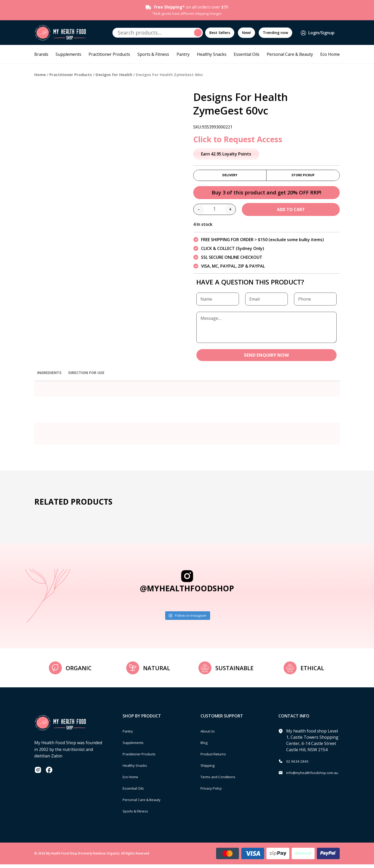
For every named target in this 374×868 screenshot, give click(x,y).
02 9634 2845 (299, 765)
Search (199, 33)
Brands (41, 54)
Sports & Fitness (153, 54)
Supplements (68, 54)
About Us (210, 735)
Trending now (275, 33)
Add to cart (291, 212)
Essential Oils (247, 54)
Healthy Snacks (212, 54)
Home (40, 74)
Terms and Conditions (222, 780)
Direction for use (91, 376)
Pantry (183, 54)
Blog (205, 746)
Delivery (230, 176)
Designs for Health (114, 74)
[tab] (51, 378)
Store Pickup (303, 176)
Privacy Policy (213, 792)
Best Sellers (220, 33)
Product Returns (216, 757)
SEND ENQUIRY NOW (266, 358)
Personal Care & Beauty (290, 54)
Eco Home (330, 54)
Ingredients (51, 376)
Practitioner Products (109, 54)
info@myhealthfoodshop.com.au (318, 776)
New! (246, 33)
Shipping (209, 769)
